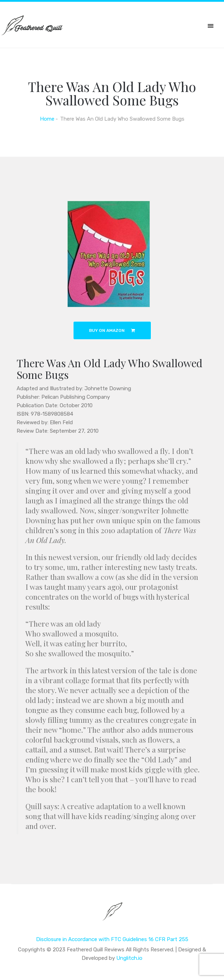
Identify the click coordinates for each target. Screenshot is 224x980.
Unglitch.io (129, 958)
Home (47, 119)
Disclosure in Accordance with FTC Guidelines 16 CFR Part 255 (112, 939)
